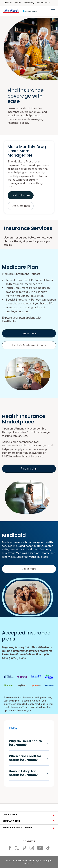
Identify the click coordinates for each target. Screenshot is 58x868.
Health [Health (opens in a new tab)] (18, 3)
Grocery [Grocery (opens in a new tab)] (8, 3)
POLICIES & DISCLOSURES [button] (29, 828)
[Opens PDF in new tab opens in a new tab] (21, 195)
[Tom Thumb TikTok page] (49, 848)
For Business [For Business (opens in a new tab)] (43, 3)
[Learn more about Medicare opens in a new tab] (29, 333)
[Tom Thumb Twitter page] (18, 848)
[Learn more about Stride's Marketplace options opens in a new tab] (29, 469)
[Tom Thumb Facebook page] (10, 848)
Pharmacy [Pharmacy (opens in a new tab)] (29, 3)
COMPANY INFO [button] (29, 821)
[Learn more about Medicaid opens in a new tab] (29, 569)
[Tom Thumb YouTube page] (40, 848)
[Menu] (53, 11)
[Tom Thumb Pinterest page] (25, 848)
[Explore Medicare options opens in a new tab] (29, 345)
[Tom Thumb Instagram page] (32, 848)
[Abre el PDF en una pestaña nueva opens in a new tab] (21, 206)
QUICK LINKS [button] (29, 815)
